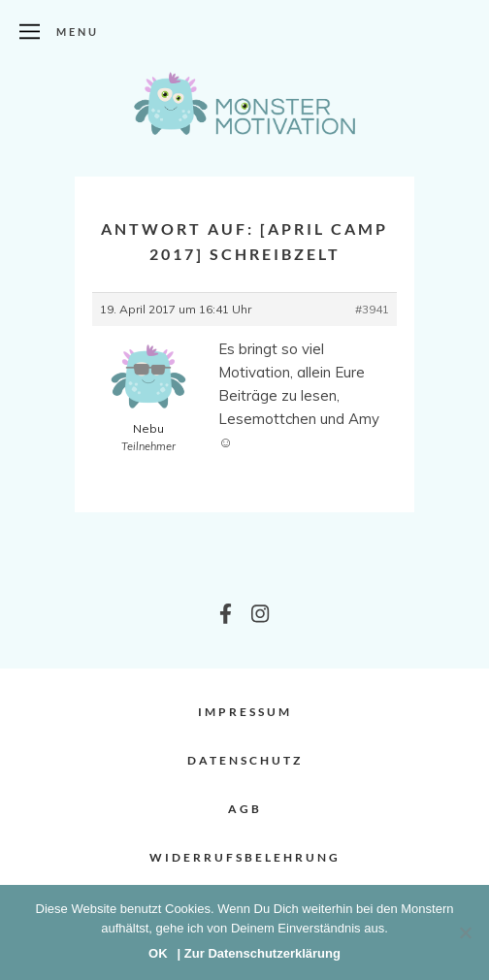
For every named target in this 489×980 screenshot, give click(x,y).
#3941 (372, 309)
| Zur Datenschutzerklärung (259, 953)
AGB (245, 809)
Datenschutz (245, 760)
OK (158, 953)
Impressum (245, 712)
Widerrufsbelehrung (245, 857)
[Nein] (465, 932)
